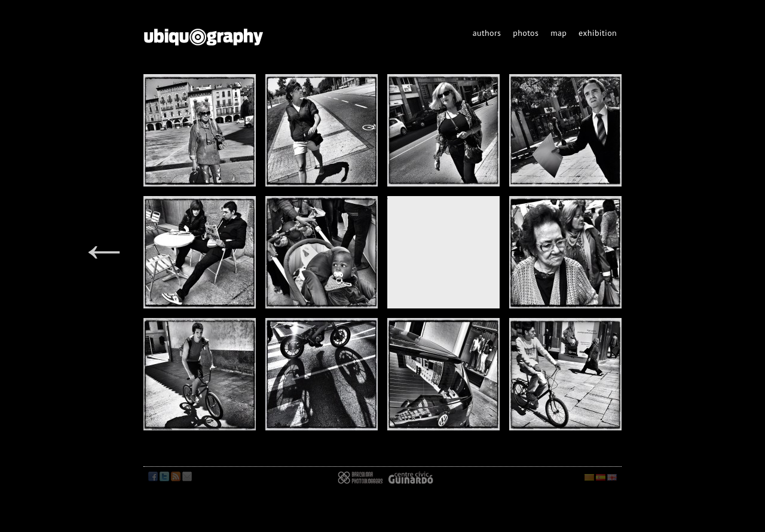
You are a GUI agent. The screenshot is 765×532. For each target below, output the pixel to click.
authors (487, 33)
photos (526, 33)
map (559, 33)
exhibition (598, 33)
